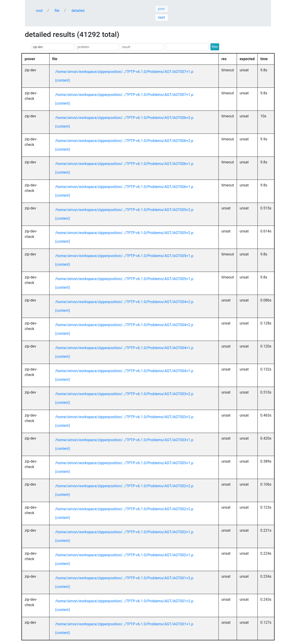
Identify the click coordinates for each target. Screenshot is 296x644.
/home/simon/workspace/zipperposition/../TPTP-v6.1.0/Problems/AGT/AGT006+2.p (124, 118)
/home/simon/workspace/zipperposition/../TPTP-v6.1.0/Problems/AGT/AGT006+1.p (124, 164)
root (39, 11)
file (57, 11)
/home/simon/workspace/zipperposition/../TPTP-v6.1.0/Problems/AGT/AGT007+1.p (124, 72)
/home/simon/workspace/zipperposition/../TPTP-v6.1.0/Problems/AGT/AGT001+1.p (124, 624)
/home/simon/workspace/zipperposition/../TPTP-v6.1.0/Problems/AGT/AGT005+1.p (124, 256)
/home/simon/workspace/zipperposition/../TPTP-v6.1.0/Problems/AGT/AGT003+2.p (124, 394)
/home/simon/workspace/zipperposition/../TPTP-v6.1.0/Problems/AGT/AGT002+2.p (124, 486)
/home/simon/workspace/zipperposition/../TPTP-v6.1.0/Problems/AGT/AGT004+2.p (124, 302)
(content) (63, 80)
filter (215, 47)
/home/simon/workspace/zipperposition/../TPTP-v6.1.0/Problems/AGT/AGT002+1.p (124, 532)
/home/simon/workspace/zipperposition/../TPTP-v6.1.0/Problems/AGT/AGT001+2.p (124, 578)
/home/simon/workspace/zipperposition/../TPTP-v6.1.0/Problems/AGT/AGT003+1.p (124, 440)
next (162, 17)
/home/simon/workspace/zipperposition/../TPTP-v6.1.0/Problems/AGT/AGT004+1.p (124, 348)
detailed (78, 11)
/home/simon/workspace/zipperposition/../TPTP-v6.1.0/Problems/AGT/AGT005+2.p (124, 210)
